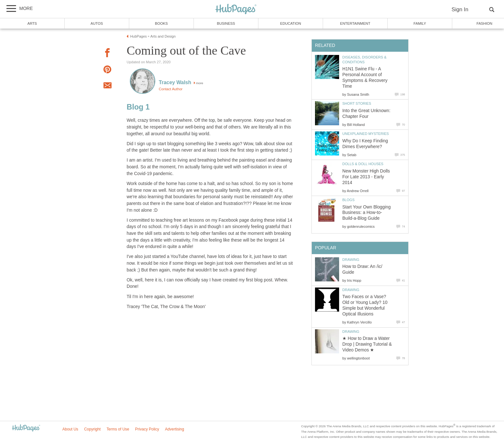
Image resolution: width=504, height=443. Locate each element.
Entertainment (355, 23)
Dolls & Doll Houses (363, 164)
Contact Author (171, 89)
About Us (70, 429)
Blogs (348, 200)
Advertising (174, 429)
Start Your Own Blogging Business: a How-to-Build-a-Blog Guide (366, 213)
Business (226, 23)
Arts (32, 23)
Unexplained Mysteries (366, 134)
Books (161, 23)
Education (290, 23)
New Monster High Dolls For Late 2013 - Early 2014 (366, 177)
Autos (97, 23)
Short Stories (357, 103)
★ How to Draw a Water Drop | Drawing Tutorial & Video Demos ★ (367, 344)
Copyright (92, 429)
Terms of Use (118, 429)
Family (420, 23)
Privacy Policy (147, 429)
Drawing (351, 260)
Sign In (460, 9)
